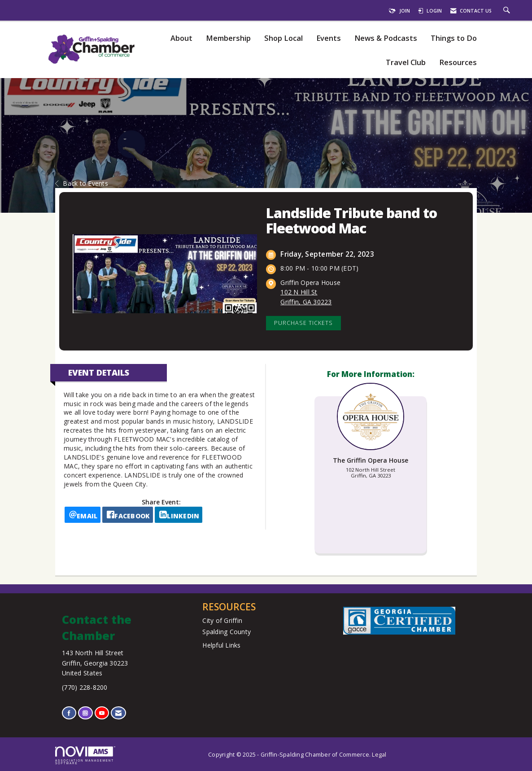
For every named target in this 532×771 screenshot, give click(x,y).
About (181, 38)
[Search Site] (508, 11)
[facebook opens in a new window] (128, 515)
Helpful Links (221, 645)
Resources (458, 63)
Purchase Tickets (303, 323)
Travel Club (406, 63)
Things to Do (454, 38)
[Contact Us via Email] (118, 713)
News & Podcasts (386, 38)
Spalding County (227, 632)
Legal (379, 755)
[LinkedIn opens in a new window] (179, 515)
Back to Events (82, 183)
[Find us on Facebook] (69, 713)
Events (329, 38)
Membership (228, 38)
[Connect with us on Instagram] (85, 713)
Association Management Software (85, 756)
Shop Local (283, 38)
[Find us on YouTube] (102, 713)
